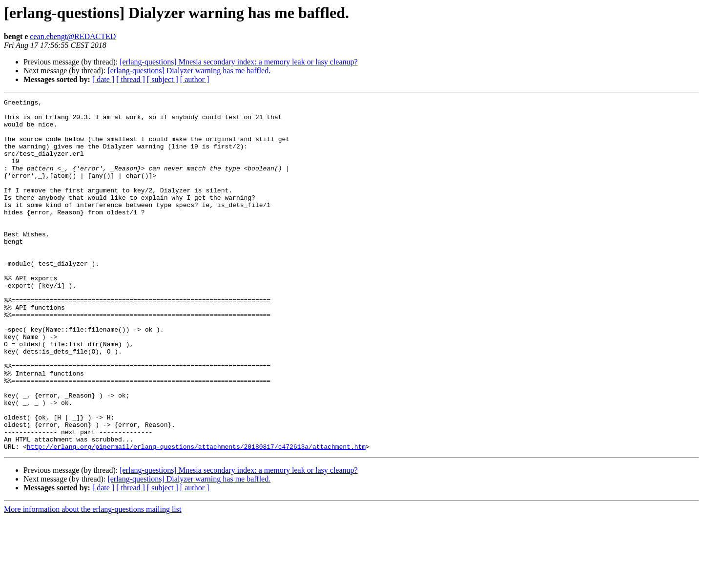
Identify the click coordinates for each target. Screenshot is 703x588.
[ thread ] (131, 79)
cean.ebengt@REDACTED (73, 36)
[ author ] (195, 79)
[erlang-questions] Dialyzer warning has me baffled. (189, 71)
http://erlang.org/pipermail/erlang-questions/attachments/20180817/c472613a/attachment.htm (196, 517)
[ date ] (103, 79)
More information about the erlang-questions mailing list (93, 579)
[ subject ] (163, 79)
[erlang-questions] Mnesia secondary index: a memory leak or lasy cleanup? (238, 62)
